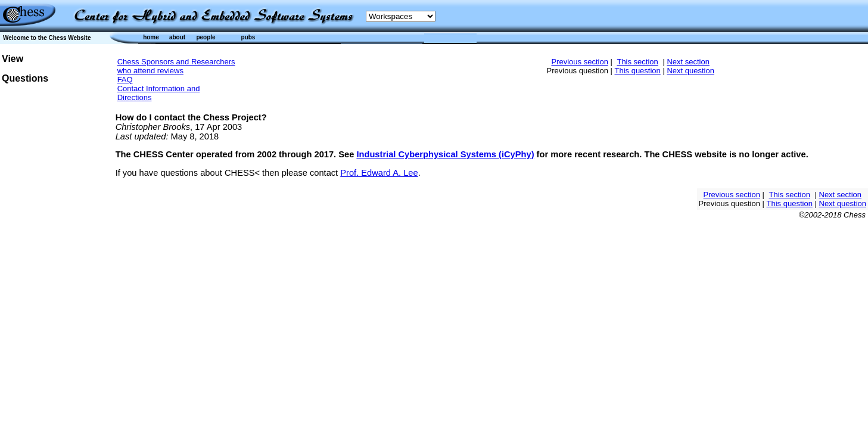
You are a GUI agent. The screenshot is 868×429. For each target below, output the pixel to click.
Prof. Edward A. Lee (379, 173)
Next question (690, 71)
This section (637, 62)
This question (637, 71)
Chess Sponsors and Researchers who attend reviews (176, 66)
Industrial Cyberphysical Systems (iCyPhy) (445, 154)
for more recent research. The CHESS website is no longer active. (671, 154)
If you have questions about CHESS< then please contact (228, 173)
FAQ (125, 80)
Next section (688, 62)
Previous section (579, 62)
